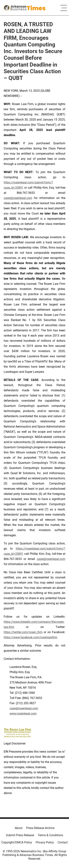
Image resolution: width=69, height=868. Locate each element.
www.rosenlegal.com (23, 714)
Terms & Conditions (50, 835)
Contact (63, 842)
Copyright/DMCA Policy (17, 842)
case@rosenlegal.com (18, 198)
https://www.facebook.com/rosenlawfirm (30, 637)
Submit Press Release (20, 835)
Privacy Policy (45, 842)
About (19, 828)
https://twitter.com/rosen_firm (23, 632)
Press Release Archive (40, 828)
